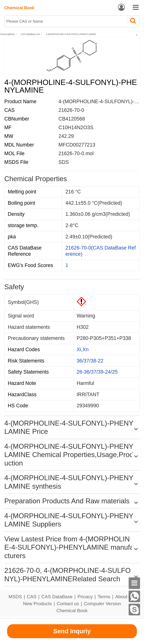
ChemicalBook (7, 34)
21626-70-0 (71, 110)
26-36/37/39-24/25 (97, 372)
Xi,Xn (83, 349)
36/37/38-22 (90, 361)
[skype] (134, 610)
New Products (37, 604)
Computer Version (103, 604)
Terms (104, 597)
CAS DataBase (57, 597)
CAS (32, 597)
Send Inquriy (72, 631)
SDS (64, 162)
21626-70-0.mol (76, 153)
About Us (125, 597)
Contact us (68, 604)
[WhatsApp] (134, 596)
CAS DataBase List (30, 34)
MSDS (15, 597)
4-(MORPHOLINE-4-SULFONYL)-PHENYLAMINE (71, 34)
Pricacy (85, 597)
